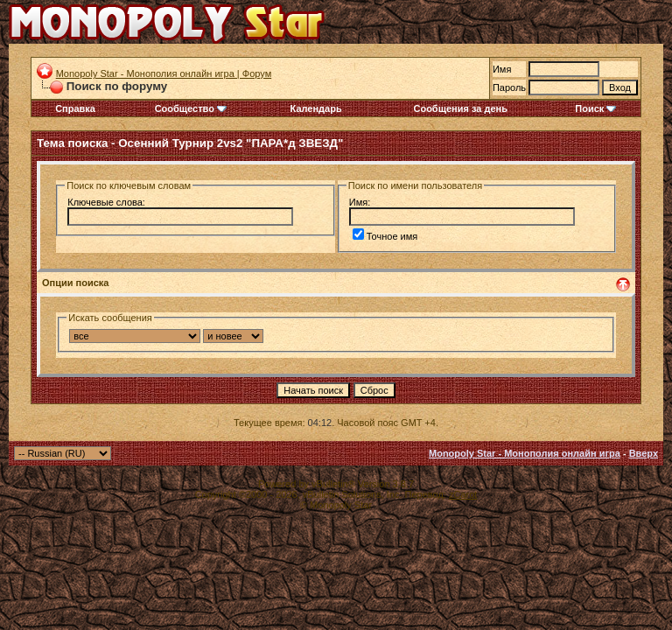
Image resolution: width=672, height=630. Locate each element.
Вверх (644, 453)
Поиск (595, 108)
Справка (75, 108)
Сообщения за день (460, 108)
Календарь (316, 108)
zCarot (463, 494)
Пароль (509, 87)
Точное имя (385, 236)
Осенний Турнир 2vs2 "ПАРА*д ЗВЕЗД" (231, 143)
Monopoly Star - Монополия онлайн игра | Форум (164, 73)
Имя (502, 69)
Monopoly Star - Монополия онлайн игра (525, 453)
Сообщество (191, 108)
